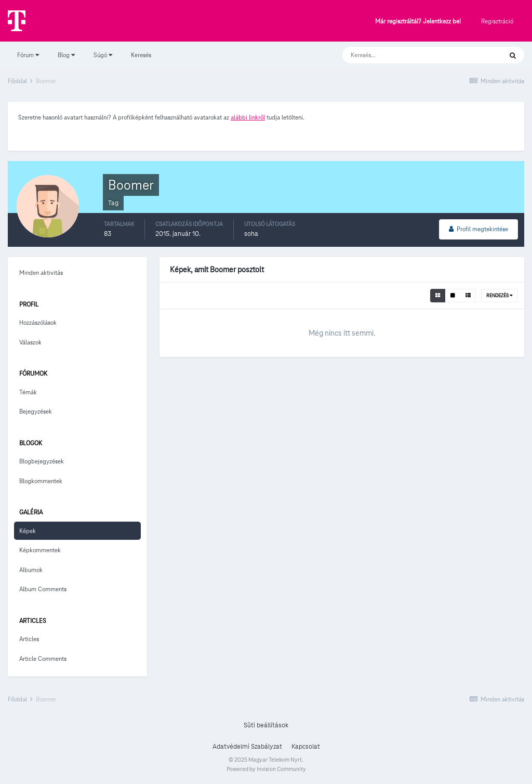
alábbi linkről (248, 117)
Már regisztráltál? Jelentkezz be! (418, 22)
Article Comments (43, 659)
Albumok (31, 570)
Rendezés (500, 296)
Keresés (141, 55)
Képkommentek (40, 550)
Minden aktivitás (41, 273)
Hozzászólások (38, 322)
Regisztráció (497, 21)
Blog (66, 55)
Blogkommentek (41, 481)
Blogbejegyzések (42, 461)
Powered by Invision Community (266, 769)
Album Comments (43, 589)
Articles (29, 639)
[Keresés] (412, 55)
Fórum (28, 55)
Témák (28, 392)
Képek (28, 531)
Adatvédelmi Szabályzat (247, 747)
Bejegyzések (36, 411)
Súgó (103, 55)
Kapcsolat (306, 747)
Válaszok (30, 342)
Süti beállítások (266, 725)
